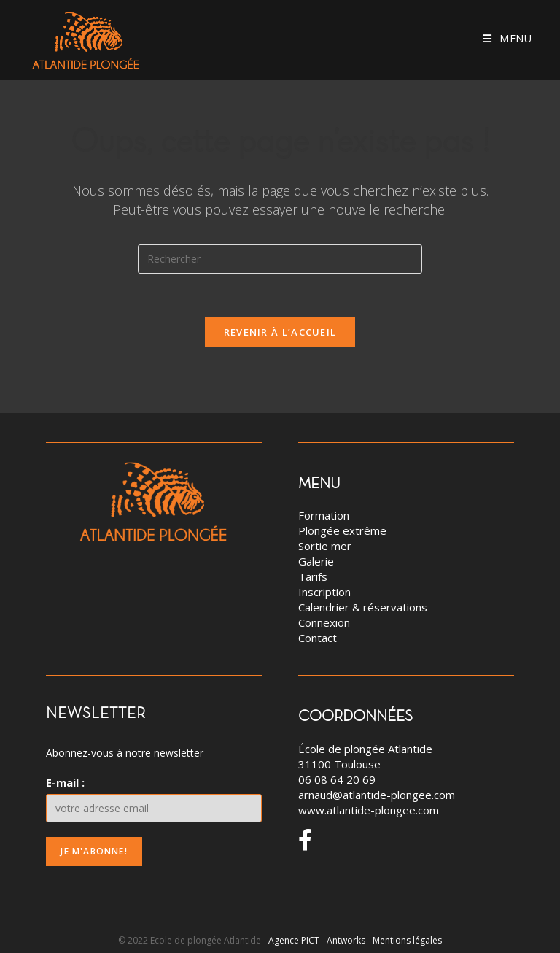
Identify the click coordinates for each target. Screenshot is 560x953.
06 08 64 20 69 (337, 779)
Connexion (324, 622)
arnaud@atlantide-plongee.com (377, 795)
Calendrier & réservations (363, 607)
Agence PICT (294, 940)
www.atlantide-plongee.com (369, 810)
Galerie (316, 561)
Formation (324, 515)
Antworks (346, 940)
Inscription (324, 592)
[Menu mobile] (507, 38)
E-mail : (65, 782)
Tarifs (313, 576)
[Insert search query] (280, 259)
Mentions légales (407, 940)
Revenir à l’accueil (280, 332)
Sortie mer (325, 546)
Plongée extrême (342, 530)
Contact (318, 638)
